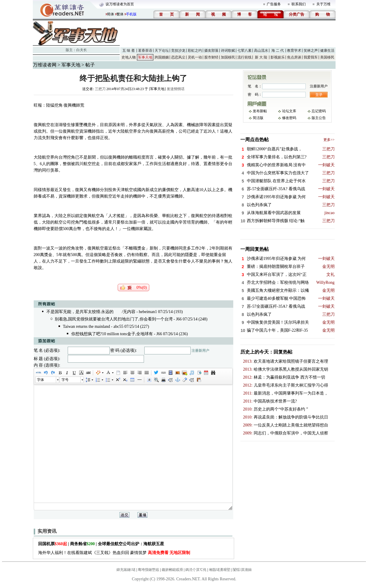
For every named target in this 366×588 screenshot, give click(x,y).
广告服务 (274, 4)
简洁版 (258, 118)
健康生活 (327, 51)
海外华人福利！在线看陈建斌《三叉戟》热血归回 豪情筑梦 (114, 553)
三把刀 (100, 89)
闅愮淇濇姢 (242, 570)
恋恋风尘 (178, 57)
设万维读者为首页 (120, 4)
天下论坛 (162, 51)
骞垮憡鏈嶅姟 (148, 570)
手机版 (131, 14)
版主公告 (319, 118)
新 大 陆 (261, 57)
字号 (65, 380)
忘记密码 (319, 111)
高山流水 (261, 51)
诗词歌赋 (228, 51)
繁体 (120, 14)
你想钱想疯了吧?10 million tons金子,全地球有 (112, 334)
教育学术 (294, 51)
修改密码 (289, 118)
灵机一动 (195, 57)
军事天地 (145, 57)
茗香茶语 (145, 51)
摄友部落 (211, 51)
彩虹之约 (195, 51)
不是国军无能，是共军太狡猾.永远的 (80, 312)
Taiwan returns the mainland (87, 326)
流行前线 (244, 57)
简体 (111, 14)
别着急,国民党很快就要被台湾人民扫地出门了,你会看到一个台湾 (114, 319)
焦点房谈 (294, 57)
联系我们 (299, 4)
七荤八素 (244, 51)
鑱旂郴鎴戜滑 (172, 570)
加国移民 (228, 57)
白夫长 (82, 50)
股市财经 (211, 57)
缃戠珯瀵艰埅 (220, 570)
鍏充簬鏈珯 (126, 570)
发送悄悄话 (176, 89)
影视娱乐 (278, 57)
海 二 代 (278, 51)
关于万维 (323, 4)
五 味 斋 (129, 51)
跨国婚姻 (162, 57)
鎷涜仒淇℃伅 (196, 570)
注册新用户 (200, 351)
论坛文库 (289, 111)
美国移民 (327, 57)
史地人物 (129, 57)
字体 (41, 380)
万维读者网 (45, 65)
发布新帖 (260, 111)
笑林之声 (311, 51)
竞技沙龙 (178, 51)
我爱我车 (311, 57)
